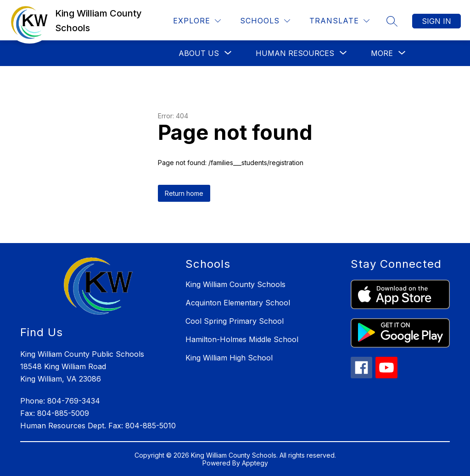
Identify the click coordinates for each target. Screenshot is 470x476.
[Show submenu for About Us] (199, 53)
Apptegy (255, 463)
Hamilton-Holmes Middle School (242, 339)
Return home (184, 193)
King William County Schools (235, 284)
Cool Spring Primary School (235, 321)
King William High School (229, 358)
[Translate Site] (339, 21)
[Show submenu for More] (382, 53)
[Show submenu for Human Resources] (295, 53)
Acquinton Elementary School (238, 303)
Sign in (436, 21)
